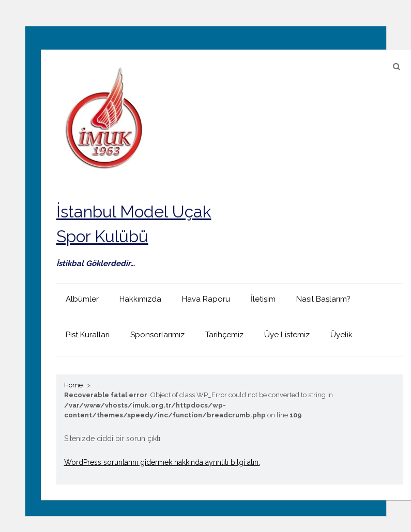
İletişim (263, 299)
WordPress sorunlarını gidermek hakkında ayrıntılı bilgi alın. (162, 462)
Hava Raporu (206, 299)
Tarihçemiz (224, 335)
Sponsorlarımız (157, 335)
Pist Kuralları (88, 335)
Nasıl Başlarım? (323, 299)
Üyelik (341, 335)
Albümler (82, 299)
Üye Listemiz (287, 335)
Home (73, 385)
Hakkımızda (140, 299)
